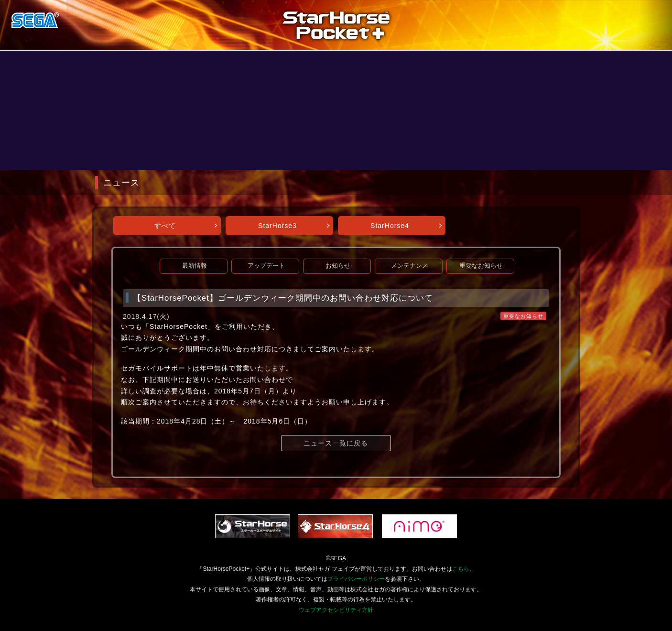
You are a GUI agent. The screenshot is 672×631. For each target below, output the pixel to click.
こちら (461, 569)
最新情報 (195, 266)
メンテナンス (410, 266)
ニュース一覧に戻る (336, 443)
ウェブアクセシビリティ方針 (336, 610)
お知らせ (338, 266)
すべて (165, 226)
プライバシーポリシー (356, 579)
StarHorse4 (390, 226)
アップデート (266, 266)
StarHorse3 (277, 226)
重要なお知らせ (481, 266)
